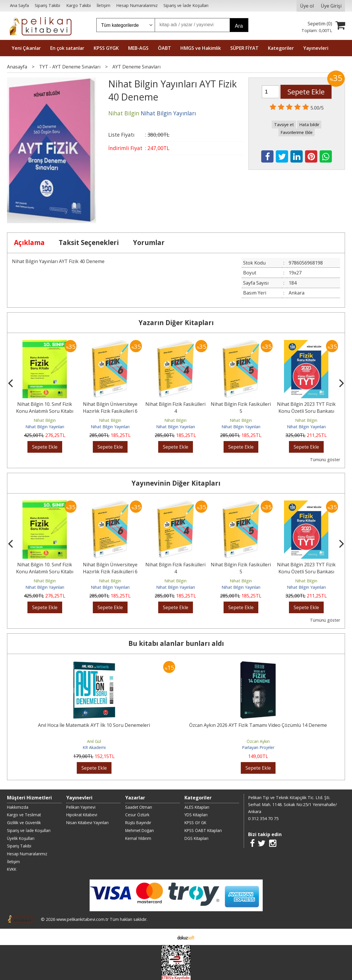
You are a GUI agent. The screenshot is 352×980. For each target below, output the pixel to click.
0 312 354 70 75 (263, 818)
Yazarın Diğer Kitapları (176, 323)
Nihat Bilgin (45, 420)
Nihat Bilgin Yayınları (45, 427)
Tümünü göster (325, 460)
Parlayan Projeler (258, 747)
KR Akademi (94, 747)
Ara (239, 26)
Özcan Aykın (258, 741)
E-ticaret (167, 937)
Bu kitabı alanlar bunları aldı (176, 643)
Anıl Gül (94, 741)
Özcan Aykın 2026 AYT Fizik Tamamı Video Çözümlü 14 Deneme (258, 725)
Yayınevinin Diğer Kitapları (176, 483)
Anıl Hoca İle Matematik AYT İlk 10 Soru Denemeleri (94, 725)
